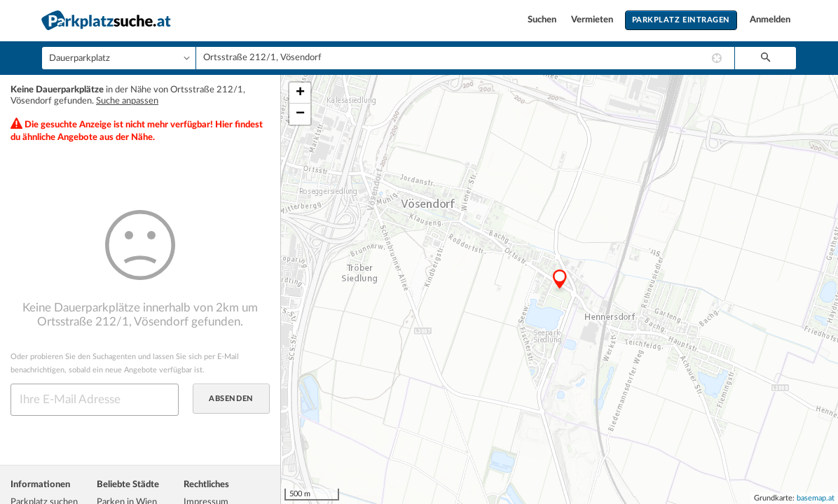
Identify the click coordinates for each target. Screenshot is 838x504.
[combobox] (465, 58)
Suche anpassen (127, 101)
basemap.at (816, 498)
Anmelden (770, 20)
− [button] (300, 114)
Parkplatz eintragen (681, 20)
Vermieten (593, 20)
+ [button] (300, 93)
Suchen (543, 20)
